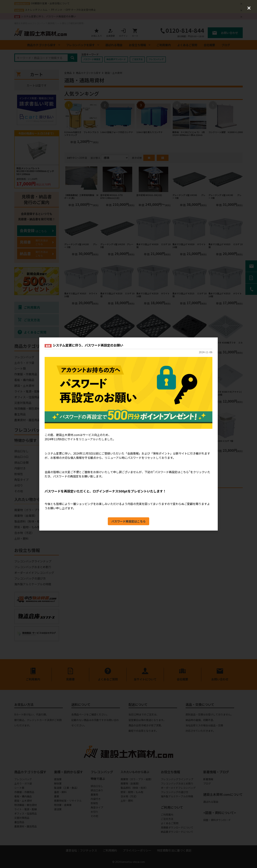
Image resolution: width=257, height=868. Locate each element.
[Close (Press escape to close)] (249, 8)
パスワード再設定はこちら (128, 521)
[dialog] (128, 434)
